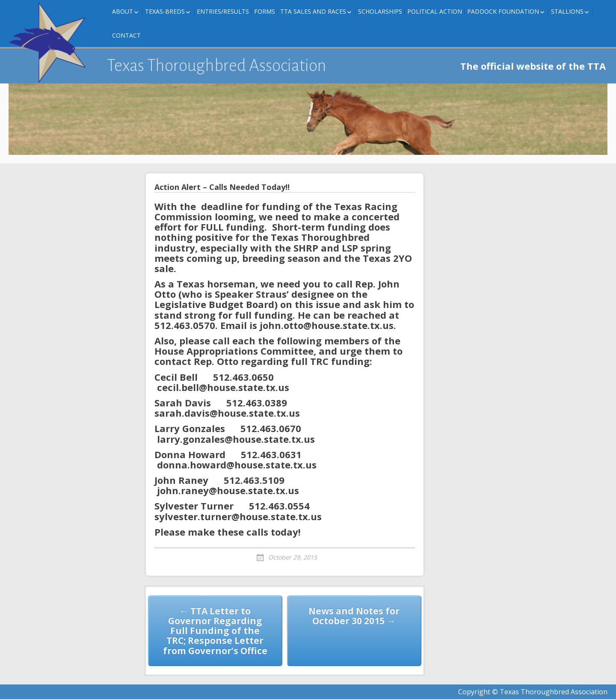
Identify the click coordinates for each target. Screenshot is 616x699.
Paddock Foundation (503, 11)
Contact (126, 35)
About (123, 11)
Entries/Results (223, 11)
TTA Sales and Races (313, 11)
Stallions (567, 11)
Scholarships (380, 11)
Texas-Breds (165, 11)
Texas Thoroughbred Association (217, 65)
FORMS (265, 11)
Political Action (435, 11)
